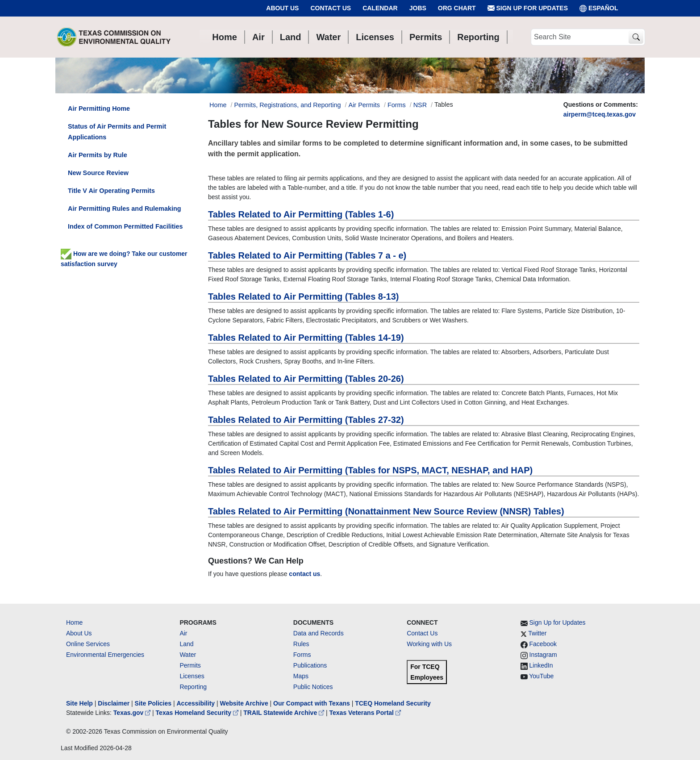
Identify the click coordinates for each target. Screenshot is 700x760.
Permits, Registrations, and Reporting (287, 105)
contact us (304, 574)
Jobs (418, 8)
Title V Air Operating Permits (111, 191)
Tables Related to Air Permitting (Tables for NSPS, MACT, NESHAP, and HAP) (370, 470)
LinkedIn (541, 665)
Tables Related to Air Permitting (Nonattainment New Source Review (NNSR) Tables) (386, 511)
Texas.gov (133, 713)
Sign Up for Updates (528, 8)
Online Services (88, 644)
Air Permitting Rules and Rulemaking (124, 209)
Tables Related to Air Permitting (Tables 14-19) (306, 338)
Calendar (380, 8)
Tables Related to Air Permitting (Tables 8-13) (304, 296)
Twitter (537, 633)
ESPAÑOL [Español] (599, 8)
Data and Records (319, 633)
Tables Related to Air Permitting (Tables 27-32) (306, 420)
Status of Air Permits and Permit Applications (117, 132)
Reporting (193, 687)
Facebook (543, 644)
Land (186, 644)
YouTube (541, 676)
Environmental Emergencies (105, 655)
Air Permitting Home (99, 109)
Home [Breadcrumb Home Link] (218, 105)
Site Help (79, 703)
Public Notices (313, 687)
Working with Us (429, 644)
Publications (310, 665)
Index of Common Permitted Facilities (125, 226)
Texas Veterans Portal (365, 713)
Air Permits (364, 105)
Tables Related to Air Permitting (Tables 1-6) (301, 214)
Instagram (543, 655)
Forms (397, 105)
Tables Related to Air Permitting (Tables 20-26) (306, 379)
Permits (190, 665)
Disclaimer (114, 703)
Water (188, 655)
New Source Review (98, 173)
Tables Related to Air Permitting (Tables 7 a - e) (307, 255)
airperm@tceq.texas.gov (600, 114)
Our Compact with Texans (312, 703)
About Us (282, 8)
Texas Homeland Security (198, 713)
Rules (301, 644)
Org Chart (457, 8)
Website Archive (244, 703)
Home (74, 622)
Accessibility (196, 703)
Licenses (192, 676)
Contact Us (331, 8)
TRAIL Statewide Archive (285, 713)
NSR (420, 105)
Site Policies (153, 703)
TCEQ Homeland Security (393, 703)
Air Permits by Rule (98, 155)
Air (183, 633)
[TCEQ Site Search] (636, 37)
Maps (301, 676)
